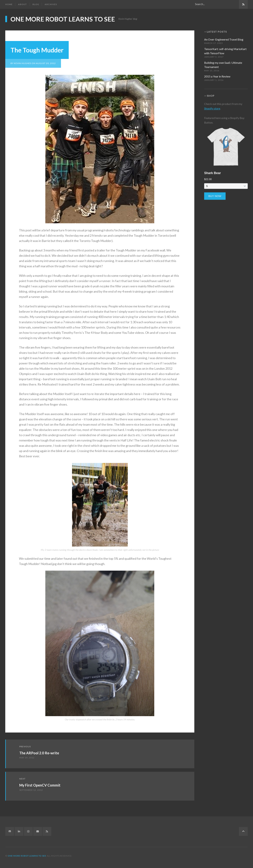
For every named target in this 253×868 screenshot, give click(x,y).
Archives (51, 4)
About (22, 4)
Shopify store (212, 106)
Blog (36, 4)
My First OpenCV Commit (40, 785)
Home (9, 4)
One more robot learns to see (63, 19)
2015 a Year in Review (217, 74)
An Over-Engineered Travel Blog (224, 37)
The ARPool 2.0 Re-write (39, 752)
